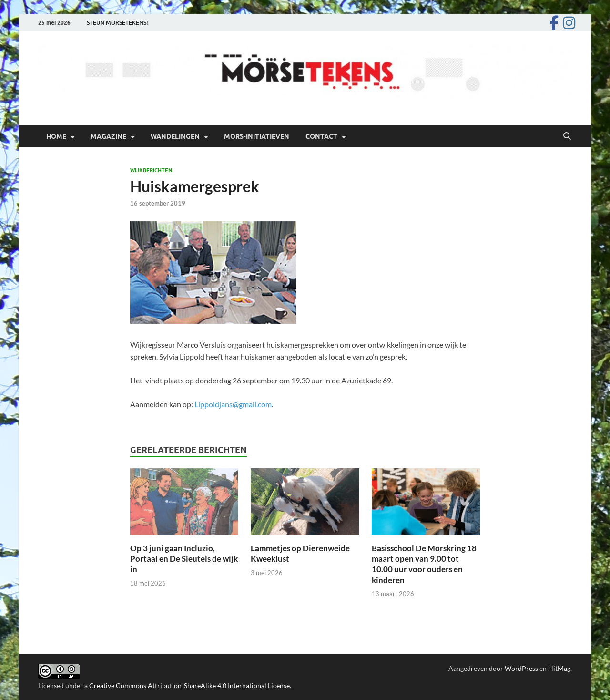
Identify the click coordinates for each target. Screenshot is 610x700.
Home (56, 136)
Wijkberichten (151, 170)
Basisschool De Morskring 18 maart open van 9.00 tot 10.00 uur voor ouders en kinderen (424, 564)
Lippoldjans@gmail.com (233, 404)
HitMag (559, 668)
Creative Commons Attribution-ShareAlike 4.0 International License (189, 685)
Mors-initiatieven (257, 136)
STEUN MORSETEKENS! (117, 23)
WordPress (521, 668)
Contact (321, 136)
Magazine (108, 136)
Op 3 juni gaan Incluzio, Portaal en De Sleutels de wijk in (184, 559)
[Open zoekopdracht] (567, 136)
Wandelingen (175, 136)
